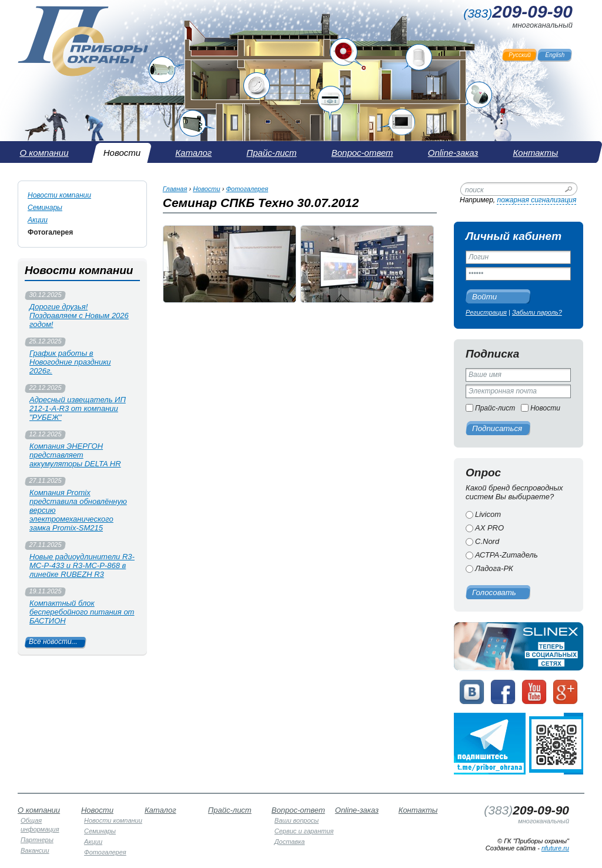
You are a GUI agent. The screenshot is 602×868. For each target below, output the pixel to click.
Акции (38, 220)
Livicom (488, 514)
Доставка (290, 842)
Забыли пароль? (537, 312)
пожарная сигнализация (536, 200)
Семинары (45, 208)
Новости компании (59, 195)
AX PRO (489, 528)
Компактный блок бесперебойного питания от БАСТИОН (82, 612)
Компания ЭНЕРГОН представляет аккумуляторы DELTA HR (75, 455)
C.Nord (487, 541)
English (555, 55)
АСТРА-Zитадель (506, 555)
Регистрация (486, 312)
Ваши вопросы (297, 820)
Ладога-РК (494, 568)
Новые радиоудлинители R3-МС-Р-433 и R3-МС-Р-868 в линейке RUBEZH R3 (82, 565)
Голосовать (494, 592)
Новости (545, 408)
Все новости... (53, 642)
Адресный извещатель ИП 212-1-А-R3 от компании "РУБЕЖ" (78, 408)
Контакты (418, 810)
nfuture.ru (555, 848)
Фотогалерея (50, 232)
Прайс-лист (495, 408)
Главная (175, 189)
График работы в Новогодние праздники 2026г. (70, 362)
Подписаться (497, 428)
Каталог (160, 810)
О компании (39, 810)
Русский (520, 55)
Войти (484, 297)
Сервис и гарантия (304, 831)
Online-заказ (357, 810)
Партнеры (37, 840)
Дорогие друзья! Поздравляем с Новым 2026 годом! (79, 316)
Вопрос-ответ (298, 810)
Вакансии (35, 850)
